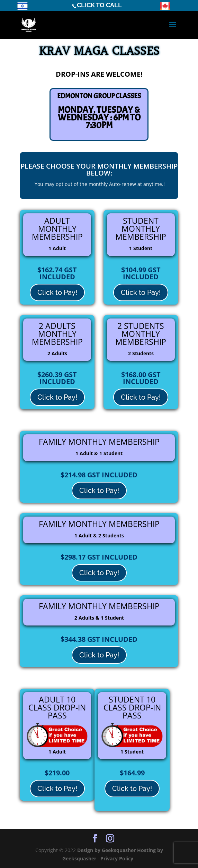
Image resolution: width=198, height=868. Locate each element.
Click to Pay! (57, 292)
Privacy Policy (118, 858)
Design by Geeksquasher (107, 850)
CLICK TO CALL (99, 5)
